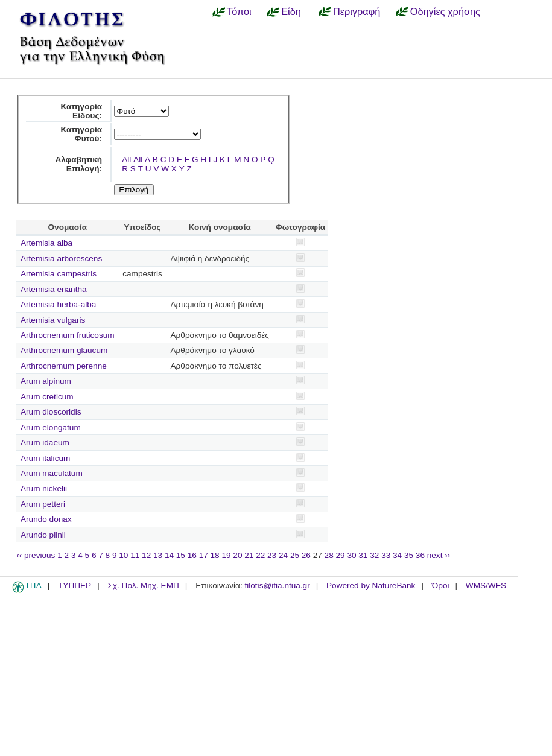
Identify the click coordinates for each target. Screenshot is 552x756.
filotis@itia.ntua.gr (277, 586)
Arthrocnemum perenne (64, 366)
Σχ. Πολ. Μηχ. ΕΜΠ (143, 586)
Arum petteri (43, 504)
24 (283, 555)
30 (351, 555)
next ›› (439, 555)
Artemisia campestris (59, 274)
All (126, 160)
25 (295, 555)
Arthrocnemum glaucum (64, 350)
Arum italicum (45, 458)
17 (204, 555)
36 (420, 555)
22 (260, 555)
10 (123, 555)
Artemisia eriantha (54, 289)
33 (386, 555)
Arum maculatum (52, 473)
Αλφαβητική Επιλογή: (78, 164)
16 (192, 555)
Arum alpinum (46, 381)
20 (237, 555)
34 (397, 555)
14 (169, 555)
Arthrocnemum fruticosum (68, 335)
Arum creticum (47, 397)
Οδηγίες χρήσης (445, 11)
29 (341, 555)
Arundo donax (46, 519)
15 (181, 555)
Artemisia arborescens (61, 259)
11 (135, 555)
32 (374, 555)
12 (146, 555)
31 (363, 555)
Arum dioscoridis (51, 412)
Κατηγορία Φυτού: (81, 134)
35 (409, 555)
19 (226, 555)
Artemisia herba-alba (58, 304)
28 (329, 555)
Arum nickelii (44, 488)
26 (306, 555)
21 (249, 555)
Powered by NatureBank (371, 586)
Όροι (441, 586)
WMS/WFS (486, 586)
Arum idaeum (45, 443)
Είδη (291, 11)
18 (215, 555)
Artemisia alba (46, 243)
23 (272, 555)
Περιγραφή (357, 11)
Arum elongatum (51, 427)
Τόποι (239, 11)
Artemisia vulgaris (53, 320)
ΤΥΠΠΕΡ (75, 586)
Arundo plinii (43, 535)
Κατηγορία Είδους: (81, 111)
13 (158, 555)
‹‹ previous (36, 555)
